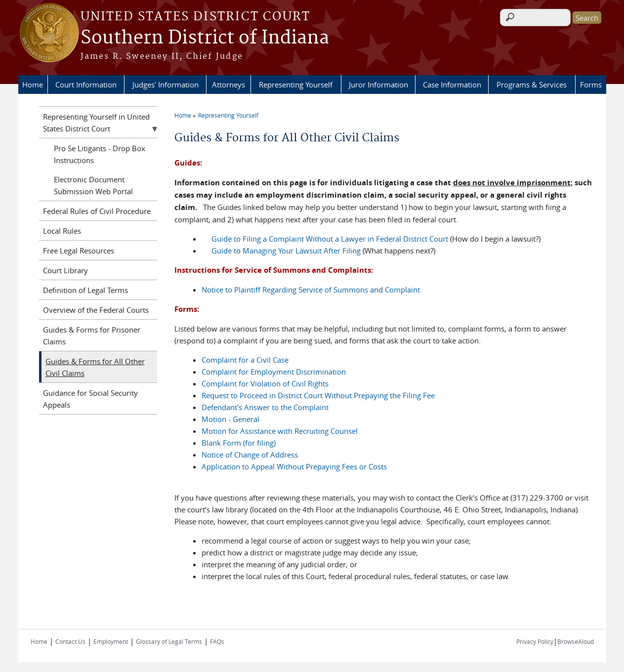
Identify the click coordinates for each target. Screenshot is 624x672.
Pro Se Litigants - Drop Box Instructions (100, 154)
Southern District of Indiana (205, 38)
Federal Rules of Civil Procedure (97, 211)
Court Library (65, 270)
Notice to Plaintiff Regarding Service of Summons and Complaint (311, 290)
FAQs (217, 641)
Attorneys (229, 84)
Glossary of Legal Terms (169, 641)
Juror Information (378, 84)
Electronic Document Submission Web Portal (93, 185)
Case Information (452, 84)
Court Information (86, 84)
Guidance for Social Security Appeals (90, 399)
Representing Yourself (296, 84)
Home (33, 84)
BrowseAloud (576, 641)
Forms (591, 84)
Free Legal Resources (79, 251)
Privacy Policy (535, 641)
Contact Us (70, 641)
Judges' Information (166, 84)
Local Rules (62, 231)
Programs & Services (532, 84)
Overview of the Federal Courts (96, 310)
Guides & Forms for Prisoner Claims (92, 336)
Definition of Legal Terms (85, 290)
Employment (111, 641)
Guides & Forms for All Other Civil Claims (95, 367)
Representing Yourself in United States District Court (96, 123)
